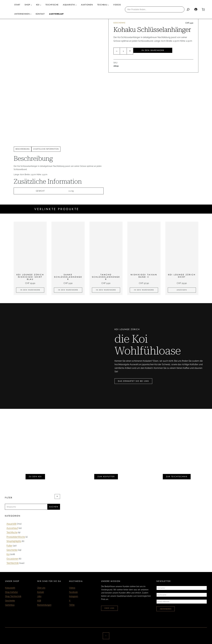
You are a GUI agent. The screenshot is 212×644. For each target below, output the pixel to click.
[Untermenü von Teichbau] (108, 5)
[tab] (23, 149)
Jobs (39, 596)
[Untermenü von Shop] (31, 5)
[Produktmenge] (123, 51)
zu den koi (35, 477)
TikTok (72, 605)
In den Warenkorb (153, 50)
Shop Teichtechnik (13, 596)
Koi (38, 5)
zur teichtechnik (177, 477)
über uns (109, 608)
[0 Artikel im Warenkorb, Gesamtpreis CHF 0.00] (203, 9)
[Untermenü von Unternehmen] (31, 14)
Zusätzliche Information (46, 149)
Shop (27, 5)
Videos (72, 588)
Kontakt (41, 592)
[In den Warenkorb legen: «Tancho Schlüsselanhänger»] (106, 290)
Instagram (74, 596)
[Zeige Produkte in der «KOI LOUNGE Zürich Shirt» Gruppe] (182, 290)
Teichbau (102, 5)
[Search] (188, 9)
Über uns (41, 588)
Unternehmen (22, 14)
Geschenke (119, 23)
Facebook (73, 592)
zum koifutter (106, 477)
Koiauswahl (10, 588)
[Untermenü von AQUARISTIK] (76, 5)
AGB (39, 601)
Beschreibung (23, 149)
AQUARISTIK (69, 5)
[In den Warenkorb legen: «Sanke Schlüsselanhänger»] (68, 290)
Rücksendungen (44, 605)
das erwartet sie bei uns (133, 381)
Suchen (54, 507)
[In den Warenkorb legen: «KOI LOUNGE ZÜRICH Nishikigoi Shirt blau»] (30, 290)
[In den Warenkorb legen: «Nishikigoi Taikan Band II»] (144, 290)
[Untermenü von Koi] (41, 5)
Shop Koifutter (11, 592)
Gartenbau (10, 605)
